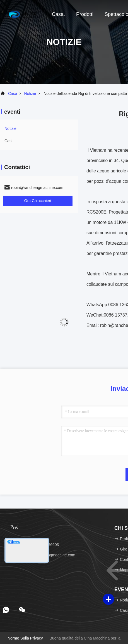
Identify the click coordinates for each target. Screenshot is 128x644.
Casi (8, 141)
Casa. (58, 14)
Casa (13, 93)
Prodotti (85, 14)
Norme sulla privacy (25, 638)
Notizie (30, 93)
